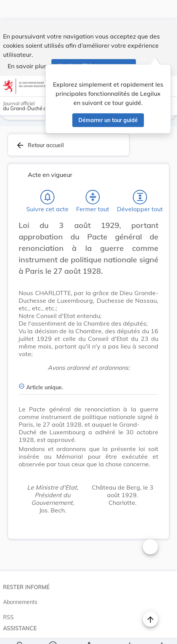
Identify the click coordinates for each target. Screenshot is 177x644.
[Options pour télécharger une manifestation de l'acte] (129, 632)
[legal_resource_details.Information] (52, 632)
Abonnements (20, 583)
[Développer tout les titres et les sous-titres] (140, 178)
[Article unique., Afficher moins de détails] (88, 364)
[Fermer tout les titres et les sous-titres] (93, 178)
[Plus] (161, 632)
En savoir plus (27, 47)
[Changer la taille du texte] (150, 527)
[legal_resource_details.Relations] (88, 632)
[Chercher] (20, 632)
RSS (8, 598)
